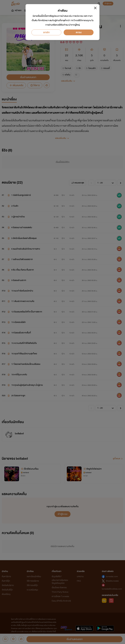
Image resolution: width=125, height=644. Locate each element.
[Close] (95, 8)
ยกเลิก (46, 32)
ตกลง (79, 32)
